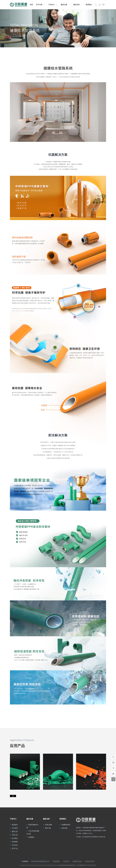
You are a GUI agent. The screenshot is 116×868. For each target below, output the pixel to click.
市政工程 (15, 835)
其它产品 (15, 848)
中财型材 (66, 861)
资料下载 (48, 828)
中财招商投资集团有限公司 (39, 861)
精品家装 (15, 825)
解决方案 (66, 5)
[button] (11, 796)
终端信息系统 (90, 861)
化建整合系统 (77, 861)
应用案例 (31, 837)
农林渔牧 (15, 842)
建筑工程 (15, 832)
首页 (31, 5)
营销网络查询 (66, 825)
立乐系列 (15, 828)
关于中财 (41, 5)
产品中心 (53, 5)
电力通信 (15, 838)
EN (103, 5)
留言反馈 (64, 828)
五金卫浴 (15, 845)
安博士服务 (49, 825)
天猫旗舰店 (56, 861)
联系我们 (89, 5)
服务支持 (78, 5)
